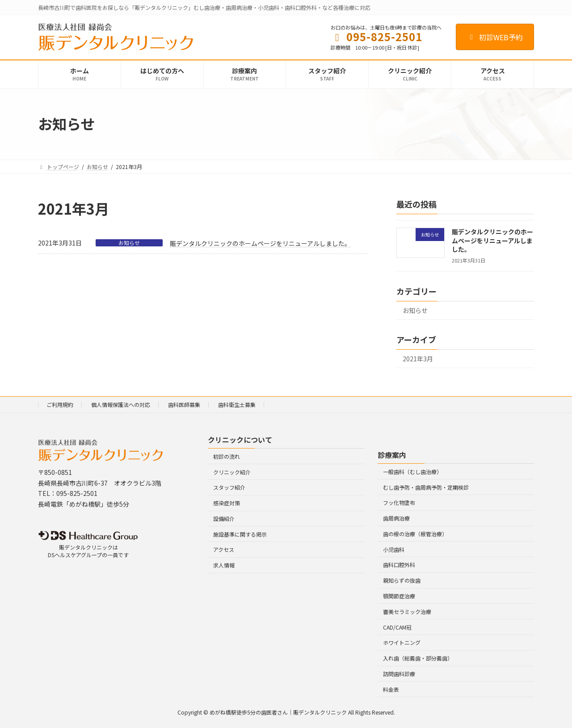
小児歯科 (394, 549)
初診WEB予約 (495, 37)
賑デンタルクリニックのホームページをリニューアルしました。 (260, 243)
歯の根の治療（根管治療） (415, 534)
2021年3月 (418, 359)
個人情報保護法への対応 (121, 404)
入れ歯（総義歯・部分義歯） (418, 658)
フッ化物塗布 (399, 503)
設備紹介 (224, 518)
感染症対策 (227, 503)
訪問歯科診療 (399, 674)
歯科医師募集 (184, 404)
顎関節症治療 (399, 596)
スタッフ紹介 (229, 488)
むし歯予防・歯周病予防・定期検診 (426, 487)
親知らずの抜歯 (402, 581)
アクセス (224, 550)
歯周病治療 (396, 518)
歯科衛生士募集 (237, 404)
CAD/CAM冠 (397, 627)
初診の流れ (227, 456)
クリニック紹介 (232, 472)
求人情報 (224, 565)
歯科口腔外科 (399, 565)
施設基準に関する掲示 (240, 534)
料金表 (391, 689)
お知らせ (129, 243)
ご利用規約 (60, 404)
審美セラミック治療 (407, 612)
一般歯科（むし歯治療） (412, 472)
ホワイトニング (402, 643)
